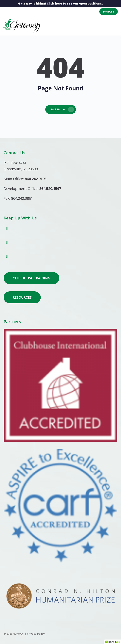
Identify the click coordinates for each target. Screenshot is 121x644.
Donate (109, 12)
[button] (116, 26)
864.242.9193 (36, 179)
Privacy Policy (36, 634)
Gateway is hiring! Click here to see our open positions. (60, 3)
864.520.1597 (50, 189)
